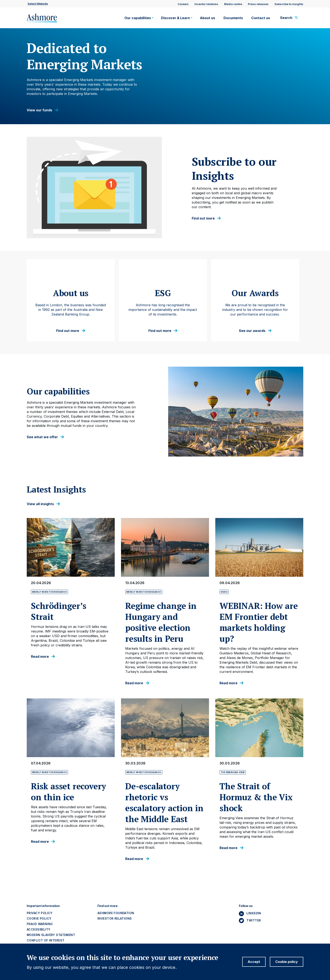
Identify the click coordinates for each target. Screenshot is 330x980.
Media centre (233, 4)
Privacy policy (40, 913)
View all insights (40, 504)
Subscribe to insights (289, 4)
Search (286, 18)
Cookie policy (39, 918)
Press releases (258, 4)
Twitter (254, 920)
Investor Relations (115, 918)
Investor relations (206, 4)
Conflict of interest (46, 940)
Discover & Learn (175, 18)
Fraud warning (40, 924)
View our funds (39, 110)
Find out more (203, 218)
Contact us (261, 18)
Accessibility (39, 929)
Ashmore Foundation (116, 913)
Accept (254, 962)
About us (208, 18)
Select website (38, 4)
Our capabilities (138, 18)
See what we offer (42, 437)
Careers (183, 4)
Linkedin (254, 913)
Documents (233, 18)
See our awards (252, 331)
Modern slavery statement (51, 935)
